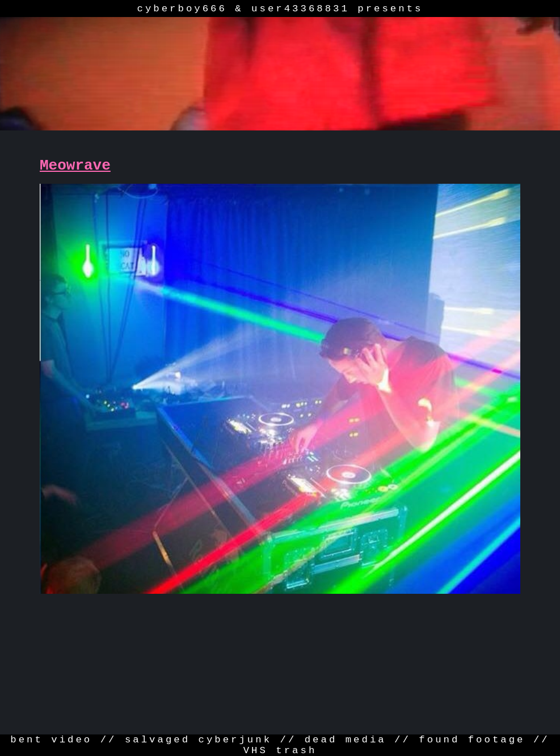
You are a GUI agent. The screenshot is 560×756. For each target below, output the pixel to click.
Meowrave (75, 166)
